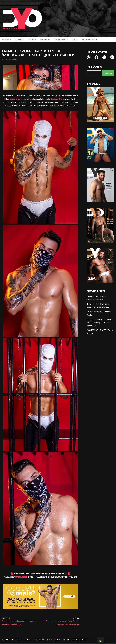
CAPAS (28, 640)
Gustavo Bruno (57, 99)
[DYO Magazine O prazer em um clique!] (23, 19)
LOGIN (75, 40)
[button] (10, 40)
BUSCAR (108, 73)
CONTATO (19, 40)
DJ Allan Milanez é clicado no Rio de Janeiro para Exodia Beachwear (99, 323)
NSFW (14, 59)
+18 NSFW (45, 40)
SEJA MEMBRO (89, 40)
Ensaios (6, 59)
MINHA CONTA (61, 40)
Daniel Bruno (16, 99)
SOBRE (6, 640)
